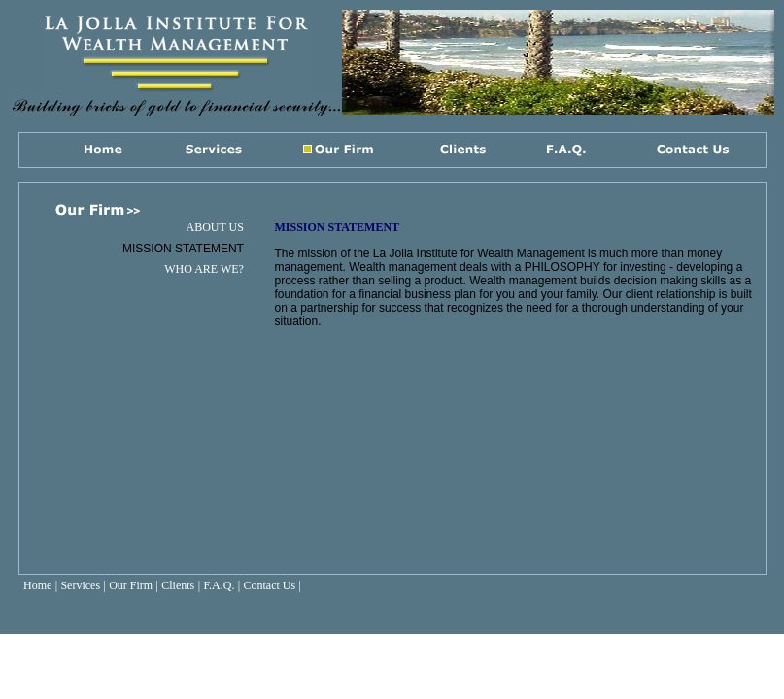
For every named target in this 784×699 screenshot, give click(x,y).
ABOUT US (214, 227)
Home (37, 585)
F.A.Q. (219, 585)
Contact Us (270, 585)
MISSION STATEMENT (183, 249)
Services (80, 585)
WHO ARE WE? (204, 269)
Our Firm (131, 585)
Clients (178, 585)
